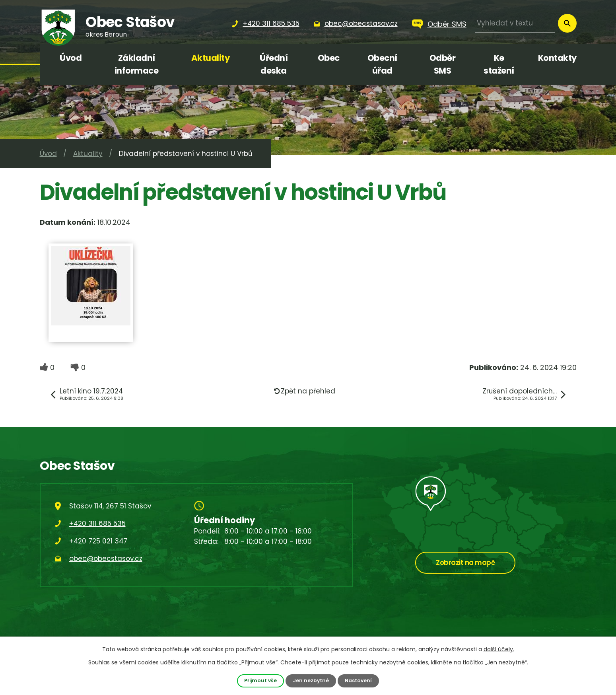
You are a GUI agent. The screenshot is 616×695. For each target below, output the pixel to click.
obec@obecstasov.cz (106, 559)
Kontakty (557, 58)
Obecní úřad (382, 64)
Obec (329, 58)
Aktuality (211, 58)
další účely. (499, 649)
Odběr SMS (447, 24)
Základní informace (137, 64)
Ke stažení (499, 64)
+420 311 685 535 (97, 524)
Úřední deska (274, 64)
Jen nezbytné (311, 680)
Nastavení (359, 680)
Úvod (71, 58)
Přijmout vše (260, 680)
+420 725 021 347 (98, 541)
